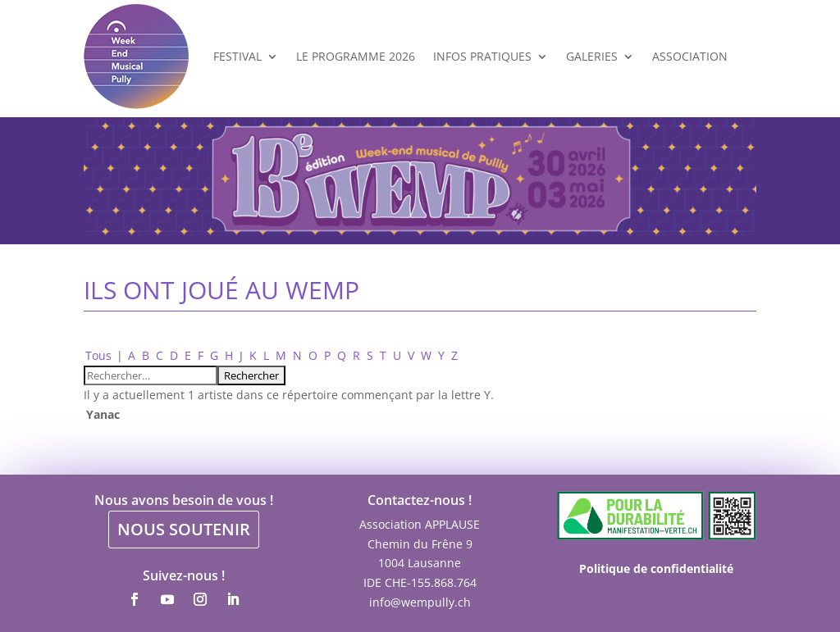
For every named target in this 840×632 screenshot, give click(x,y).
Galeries (592, 56)
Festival (237, 56)
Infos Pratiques (482, 56)
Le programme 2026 (356, 56)
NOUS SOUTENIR (184, 529)
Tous (98, 355)
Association (690, 56)
